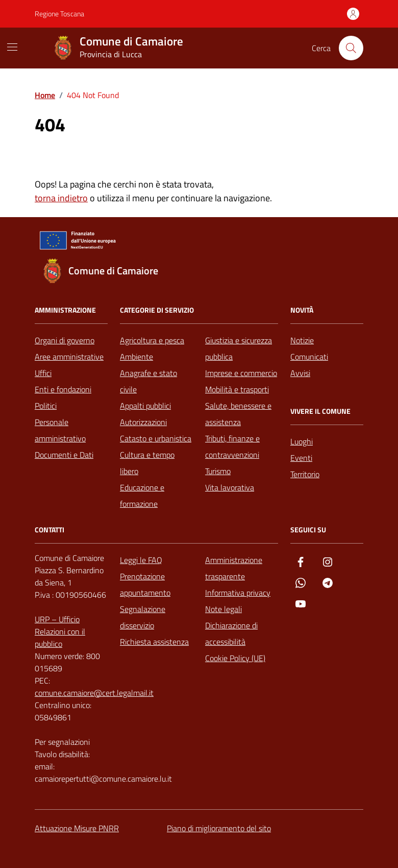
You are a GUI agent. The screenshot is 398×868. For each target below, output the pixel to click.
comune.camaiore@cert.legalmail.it (94, 693)
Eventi (301, 458)
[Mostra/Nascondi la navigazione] (12, 47)
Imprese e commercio (241, 373)
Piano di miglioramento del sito (219, 828)
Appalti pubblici (145, 406)
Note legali (223, 609)
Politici (46, 406)
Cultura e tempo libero (147, 463)
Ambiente (136, 357)
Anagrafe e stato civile (148, 381)
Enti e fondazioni (63, 389)
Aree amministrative (69, 357)
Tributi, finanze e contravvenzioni (232, 447)
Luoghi (302, 441)
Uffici (43, 373)
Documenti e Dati (64, 455)
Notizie (302, 340)
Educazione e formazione (142, 496)
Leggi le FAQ (141, 560)
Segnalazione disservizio (143, 617)
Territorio (305, 474)
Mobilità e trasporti (237, 389)
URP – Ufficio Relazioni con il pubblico (60, 631)
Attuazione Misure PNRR (77, 828)
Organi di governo (65, 340)
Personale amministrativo (60, 430)
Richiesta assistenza (154, 642)
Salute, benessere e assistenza (238, 414)
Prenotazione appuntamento (145, 584)
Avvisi (300, 373)
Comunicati (309, 357)
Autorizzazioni (143, 422)
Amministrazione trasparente (234, 568)
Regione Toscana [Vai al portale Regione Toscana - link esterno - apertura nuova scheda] (59, 14)
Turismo (218, 471)
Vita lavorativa (230, 487)
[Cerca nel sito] (351, 48)
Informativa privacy (238, 593)
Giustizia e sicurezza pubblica (239, 348)
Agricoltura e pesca (152, 340)
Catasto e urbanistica (156, 438)
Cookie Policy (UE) (235, 658)
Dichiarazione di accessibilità (231, 634)
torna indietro (61, 198)
